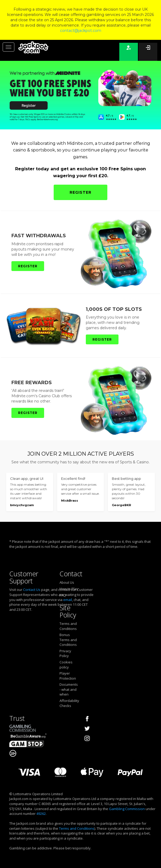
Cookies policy (66, 665)
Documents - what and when (69, 689)
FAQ (63, 595)
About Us (67, 582)
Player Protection (68, 676)
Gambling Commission (127, 809)
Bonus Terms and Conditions (68, 640)
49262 (41, 814)
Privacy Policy (65, 653)
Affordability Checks (69, 703)
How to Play (69, 589)
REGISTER (80, 192)
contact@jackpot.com (81, 31)
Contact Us (32, 590)
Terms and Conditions (68, 626)
